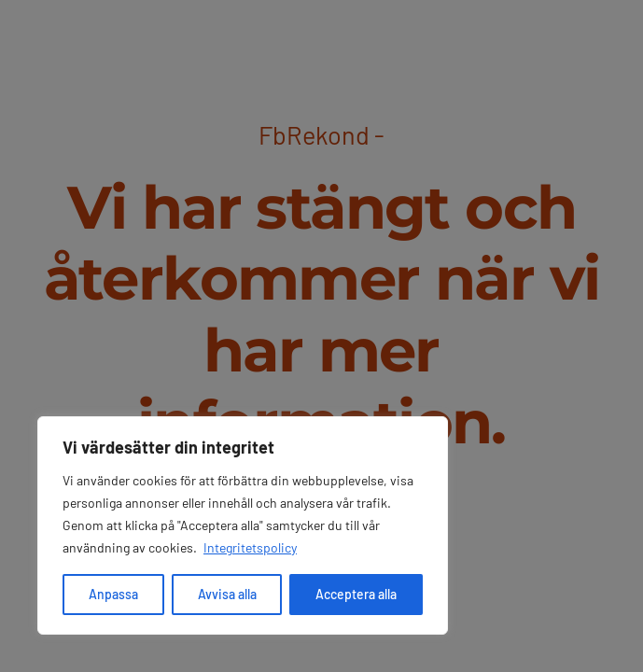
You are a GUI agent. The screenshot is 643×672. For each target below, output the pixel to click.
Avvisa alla (227, 594)
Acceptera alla (356, 594)
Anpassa (113, 594)
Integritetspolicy (250, 547)
